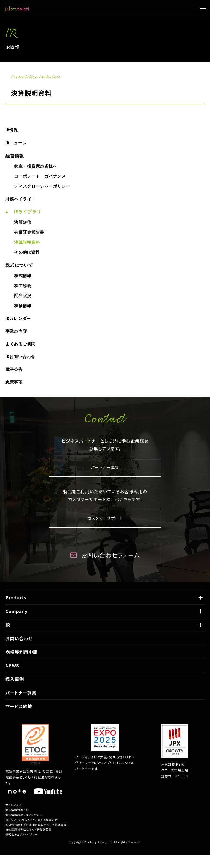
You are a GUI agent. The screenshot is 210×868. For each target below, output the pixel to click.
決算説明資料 (28, 247)
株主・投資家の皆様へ (37, 167)
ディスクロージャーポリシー (44, 188)
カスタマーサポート (105, 530)
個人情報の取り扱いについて (24, 827)
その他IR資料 (28, 257)
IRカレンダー (19, 326)
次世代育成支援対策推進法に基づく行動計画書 (36, 837)
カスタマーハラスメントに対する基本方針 (32, 832)
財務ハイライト (22, 202)
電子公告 (15, 380)
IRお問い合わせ (21, 366)
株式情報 (23, 281)
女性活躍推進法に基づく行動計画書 (29, 842)
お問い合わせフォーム (110, 567)
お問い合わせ (19, 651)
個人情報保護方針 (17, 822)
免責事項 (15, 393)
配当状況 (23, 302)
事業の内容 (17, 340)
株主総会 (23, 292)
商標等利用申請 (22, 664)
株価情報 (23, 313)
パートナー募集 (105, 479)
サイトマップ (13, 817)
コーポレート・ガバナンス (42, 178)
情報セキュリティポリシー (22, 847)
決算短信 (23, 226)
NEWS (12, 678)
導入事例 (15, 692)
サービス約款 (19, 719)
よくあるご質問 (22, 353)
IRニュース (17, 143)
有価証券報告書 (30, 236)
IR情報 (12, 130)
